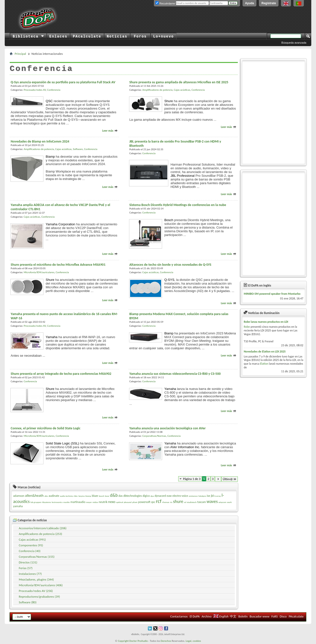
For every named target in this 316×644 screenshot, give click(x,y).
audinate (54, 496)
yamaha (18, 506)
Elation (264, 364)
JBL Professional (183, 176)
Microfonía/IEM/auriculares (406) (41, 585)
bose (107, 496)
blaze (95, 496)
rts (171, 502)
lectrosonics (57, 502)
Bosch (169, 220)
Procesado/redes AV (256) (36, 591)
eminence (193, 496)
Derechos (166, 641)
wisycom (222, 502)
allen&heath (34, 496)
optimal (120, 502)
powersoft (144, 502)
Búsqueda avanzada (294, 43)
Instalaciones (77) (30, 574)
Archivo (207, 616)
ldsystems (47, 502)
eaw (169, 496)
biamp (88, 496)
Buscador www (259, 616)
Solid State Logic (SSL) (62, 443)
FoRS (275, 616)
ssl (185, 502)
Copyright (123, 641)
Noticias (117, 36)
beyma (82, 496)
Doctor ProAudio (139, 641)
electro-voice (180, 496)
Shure (169, 101)
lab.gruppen (36, 502)
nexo (112, 502)
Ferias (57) (26, 568)
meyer (89, 502)
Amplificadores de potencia (157, 90)
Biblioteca (28, 36)
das (121, 496)
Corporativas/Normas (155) (37, 557)
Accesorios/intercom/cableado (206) (43, 528)
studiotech (192, 502)
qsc (153, 502)
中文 (233, 616)
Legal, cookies (193, 641)
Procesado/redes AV (35, 90)
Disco (283, 616)
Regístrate (269, 3)
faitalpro (202, 496)
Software (78, 149)
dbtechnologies (133, 496)
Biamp (50, 157)
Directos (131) (28, 562)
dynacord (160, 496)
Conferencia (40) (30, 551)
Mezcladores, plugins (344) (36, 579)
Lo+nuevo (163, 36)
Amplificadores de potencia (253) (40, 534)
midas (95, 502)
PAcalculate (87, 36)
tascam (202, 502)
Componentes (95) (31, 545)
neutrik (103, 502)
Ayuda (249, 3)
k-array (218, 496)
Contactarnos (179, 616)
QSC (49, 101)
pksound (128, 502)
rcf (159, 501)
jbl (212, 496)
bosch (102, 496)
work (229, 502)
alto (46, 496)
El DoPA (195, 616)
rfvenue (166, 502)
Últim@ (230, 479)
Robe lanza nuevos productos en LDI (266, 322)
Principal (20, 54)
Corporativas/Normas (154, 436)
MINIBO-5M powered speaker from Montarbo (272, 294)
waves (212, 501)
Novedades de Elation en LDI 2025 (265, 351)
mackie (67, 502)
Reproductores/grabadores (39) (39, 597)
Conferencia (54, 90)
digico (146, 496)
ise (208, 496)
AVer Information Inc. (185, 447)
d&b (114, 495)
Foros (140, 36)
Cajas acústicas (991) (32, 540)
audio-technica (67, 496)
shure (178, 501)
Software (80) (28, 602)
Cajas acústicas (182, 90)
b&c (76, 496)
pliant (135, 502)
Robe (247, 327)
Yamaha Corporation (60, 224)
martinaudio (78, 502)
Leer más (110, 131)
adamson (19, 496)
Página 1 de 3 (192, 479)
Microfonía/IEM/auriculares (39, 272)
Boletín (243, 616)
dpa (152, 496)
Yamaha (52, 337)
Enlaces (58, 36)
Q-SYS (169, 280)
